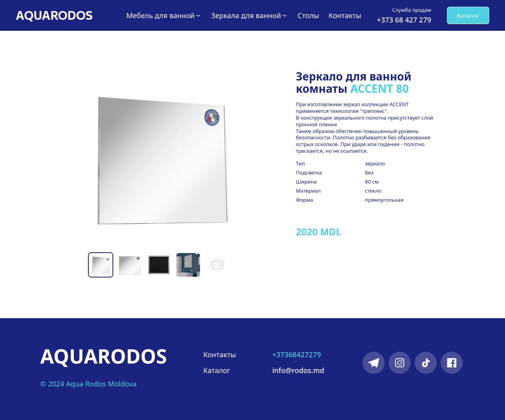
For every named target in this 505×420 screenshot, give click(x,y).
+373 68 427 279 (404, 20)
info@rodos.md (298, 370)
